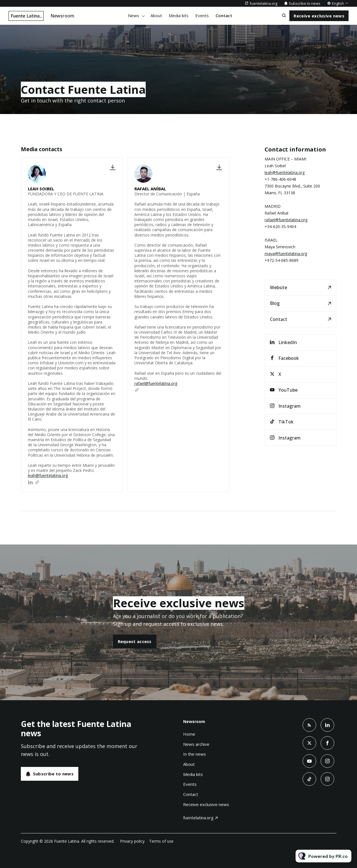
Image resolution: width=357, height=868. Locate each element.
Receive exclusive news (206, 804)
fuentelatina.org (263, 3)
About (156, 15)
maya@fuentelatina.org (286, 254)
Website (279, 287)
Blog (275, 303)
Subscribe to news (305, 3)
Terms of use (161, 841)
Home (189, 734)
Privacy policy (132, 841)
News (134, 15)
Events (202, 15)
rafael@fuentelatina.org (156, 383)
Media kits (179, 15)
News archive (196, 744)
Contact (224, 15)
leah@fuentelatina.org (48, 475)
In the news (195, 754)
